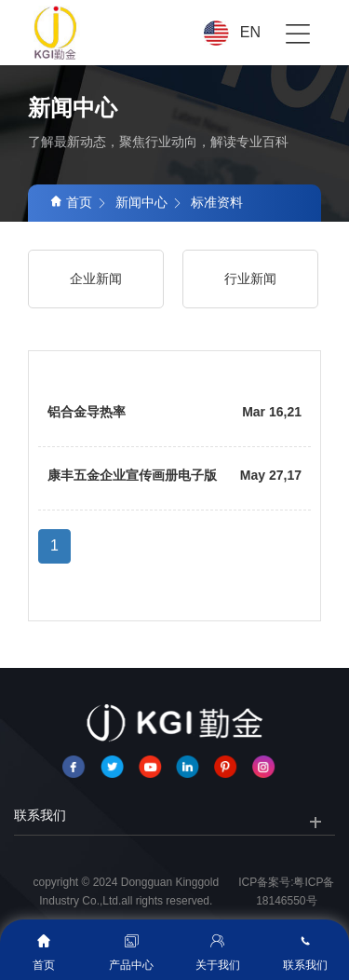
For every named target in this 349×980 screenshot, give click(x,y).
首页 (71, 202)
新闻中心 (141, 202)
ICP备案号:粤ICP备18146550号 (286, 892)
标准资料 (217, 202)
